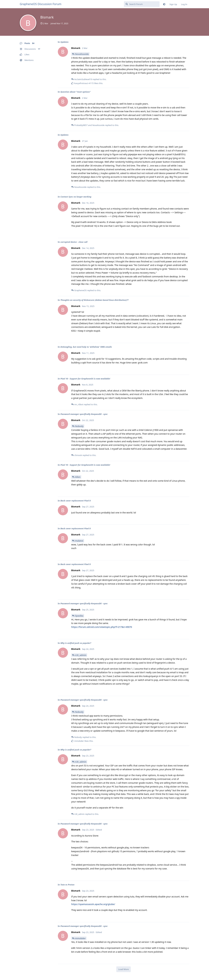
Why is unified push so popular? (76, 643)
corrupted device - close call (74, 242)
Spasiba (79, 616)
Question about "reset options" (76, 92)
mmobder (80, 938)
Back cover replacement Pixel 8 (75, 501)
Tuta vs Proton (67, 885)
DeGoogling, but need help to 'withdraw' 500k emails (86, 347)
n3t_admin (81, 655)
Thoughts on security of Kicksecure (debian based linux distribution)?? (94, 300)
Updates (64, 42)
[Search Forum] (142, 4)
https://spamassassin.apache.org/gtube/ (93, 904)
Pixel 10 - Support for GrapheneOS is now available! (85, 379)
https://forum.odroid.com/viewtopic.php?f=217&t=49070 (102, 627)
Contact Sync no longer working (76, 197)
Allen (78, 477)
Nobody (79, 426)
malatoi (79, 541)
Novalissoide (82, 54)
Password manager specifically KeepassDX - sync (84, 414)
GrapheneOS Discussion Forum (41, 4)
